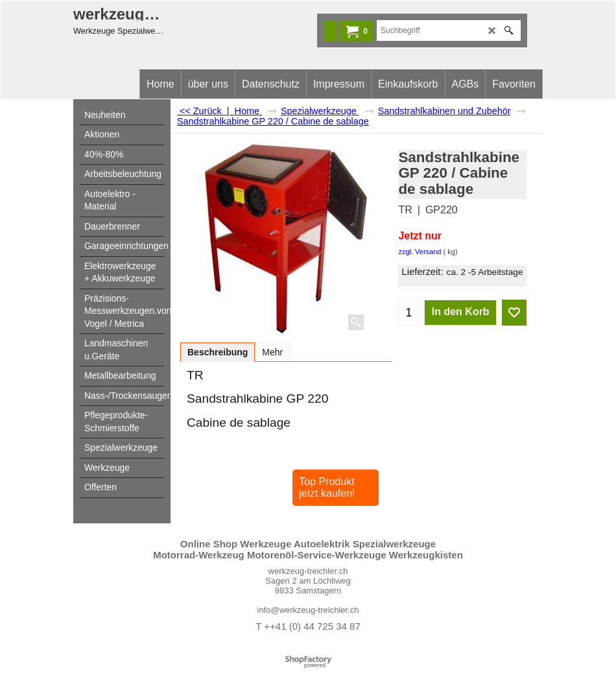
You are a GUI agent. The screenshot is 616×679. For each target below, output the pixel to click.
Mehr (272, 352)
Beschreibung (218, 352)
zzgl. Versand (420, 252)
